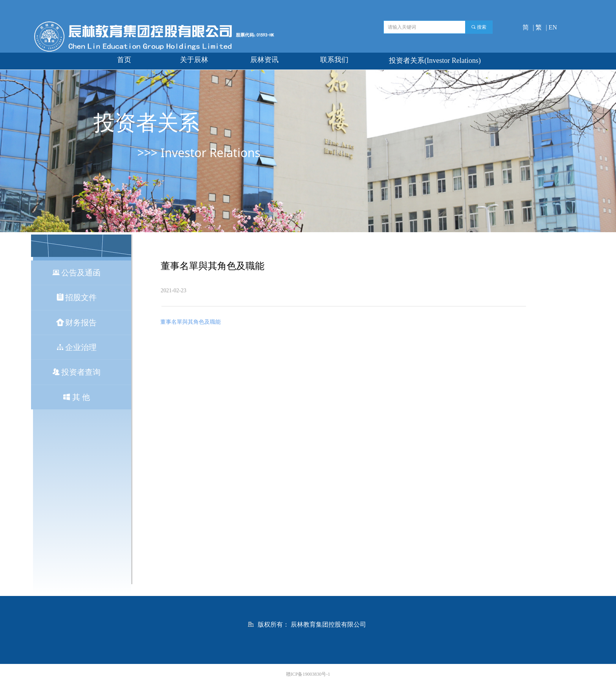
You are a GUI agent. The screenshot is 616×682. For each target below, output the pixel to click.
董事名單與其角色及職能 (191, 322)
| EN (551, 27)
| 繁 (537, 27)
